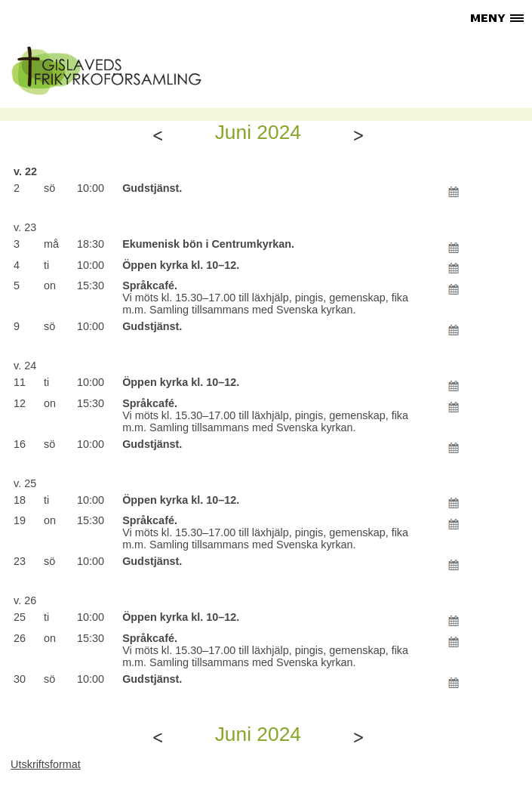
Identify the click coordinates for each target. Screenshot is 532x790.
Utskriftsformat (46, 764)
